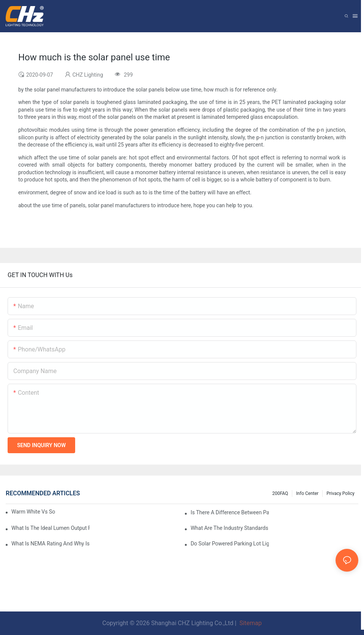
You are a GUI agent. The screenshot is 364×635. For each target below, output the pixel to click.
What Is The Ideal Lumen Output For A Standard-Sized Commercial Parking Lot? (50, 528)
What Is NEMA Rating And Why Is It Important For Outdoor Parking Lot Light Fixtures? (50, 544)
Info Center (307, 493)
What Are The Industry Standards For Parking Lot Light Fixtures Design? (230, 528)
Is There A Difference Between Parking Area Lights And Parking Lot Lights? (230, 512)
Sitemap (250, 623)
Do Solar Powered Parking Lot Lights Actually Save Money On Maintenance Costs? (230, 544)
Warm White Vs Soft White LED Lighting (33, 512)
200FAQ (280, 493)
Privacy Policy (340, 493)
